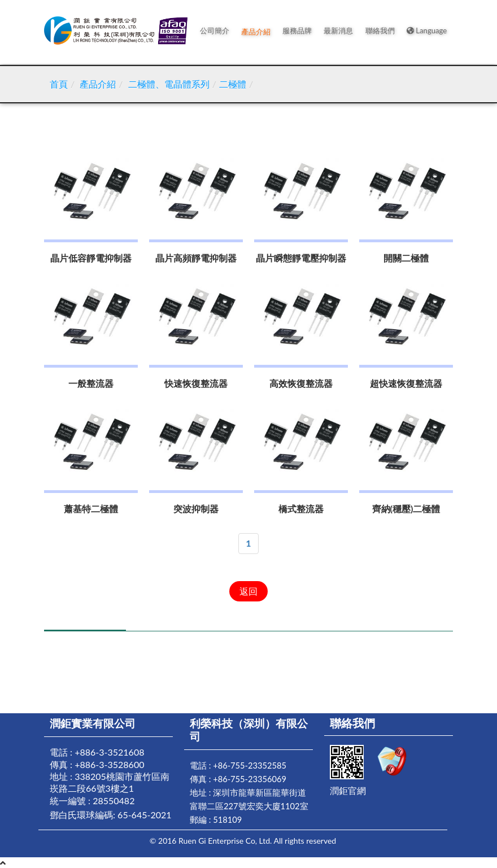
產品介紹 (259, 32)
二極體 (233, 84)
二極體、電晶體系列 (169, 84)
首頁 (59, 84)
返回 (249, 591)
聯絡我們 (381, 32)
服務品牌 (300, 32)
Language (427, 32)
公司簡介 (219, 32)
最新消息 (341, 32)
